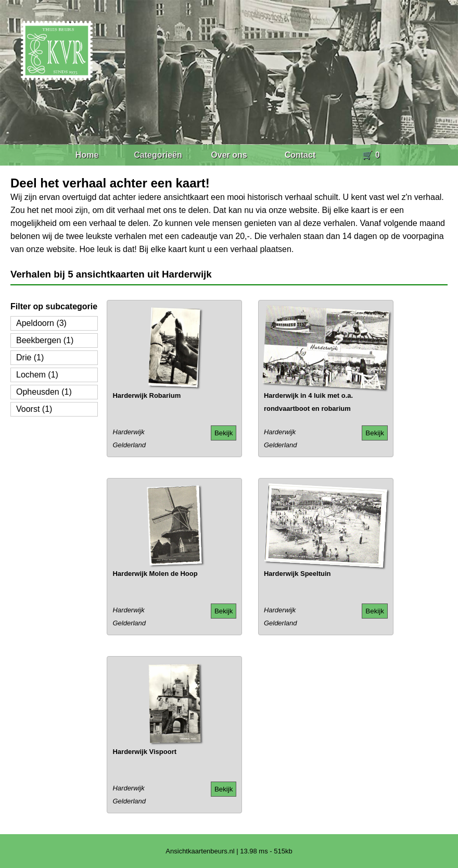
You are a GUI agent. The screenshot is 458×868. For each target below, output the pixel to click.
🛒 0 (371, 155)
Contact (300, 155)
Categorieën (158, 155)
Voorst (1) (34, 409)
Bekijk (224, 433)
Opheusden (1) (44, 392)
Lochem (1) (37, 375)
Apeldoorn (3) (41, 323)
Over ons (229, 155)
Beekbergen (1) (45, 340)
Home (87, 155)
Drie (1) (30, 357)
